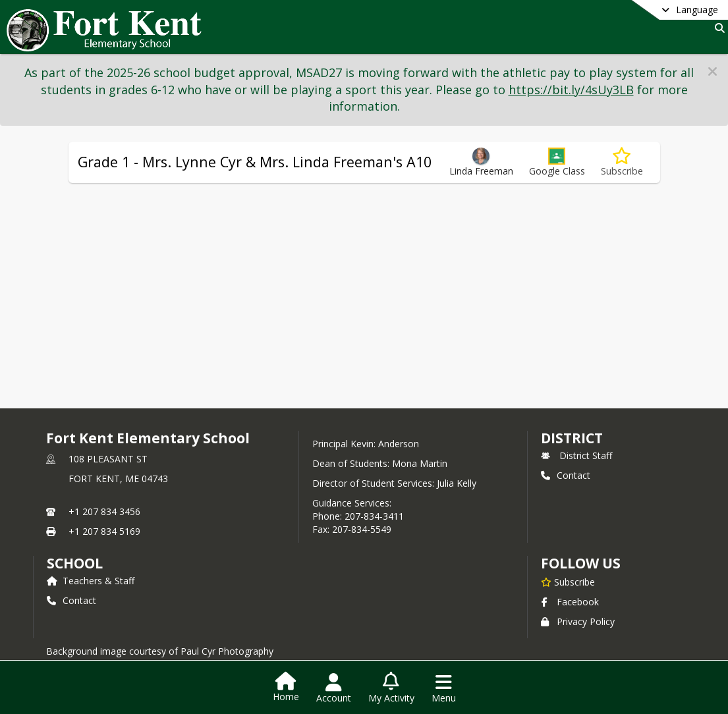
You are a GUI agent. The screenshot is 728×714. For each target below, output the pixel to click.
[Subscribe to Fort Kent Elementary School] (568, 582)
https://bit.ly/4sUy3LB (571, 90)
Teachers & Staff (91, 581)
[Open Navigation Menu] (444, 688)
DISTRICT (572, 438)
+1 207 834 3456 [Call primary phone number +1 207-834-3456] (104, 511)
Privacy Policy (578, 621)
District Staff (576, 455)
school (75, 563)
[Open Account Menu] (334, 688)
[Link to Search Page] (717, 28)
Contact (566, 475)
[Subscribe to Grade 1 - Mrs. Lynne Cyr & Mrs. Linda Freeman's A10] (622, 162)
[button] (713, 71)
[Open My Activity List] (391, 688)
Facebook (570, 602)
